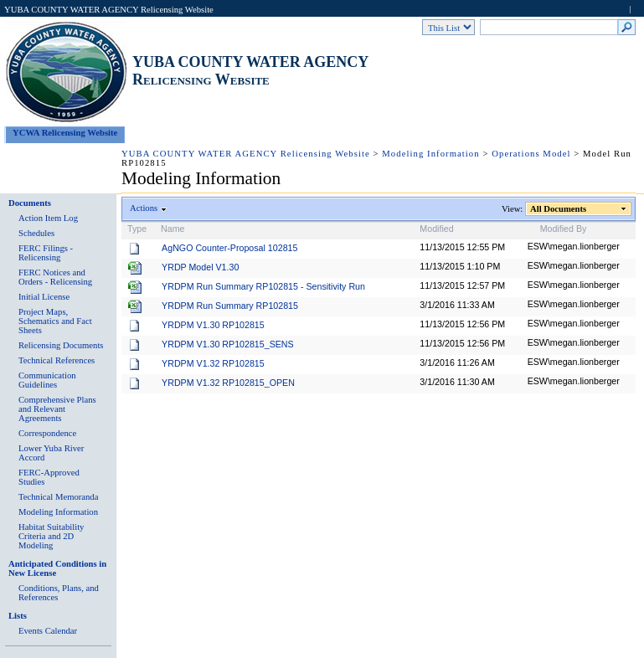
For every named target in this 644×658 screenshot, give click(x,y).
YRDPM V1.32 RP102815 (213, 363)
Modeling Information (430, 154)
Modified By (564, 229)
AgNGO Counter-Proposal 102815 (229, 248)
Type (137, 229)
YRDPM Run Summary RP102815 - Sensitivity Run (263, 286)
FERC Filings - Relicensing (46, 253)
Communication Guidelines (47, 380)
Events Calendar (48, 631)
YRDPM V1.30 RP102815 (213, 325)
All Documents (559, 209)
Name (173, 229)
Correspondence (47, 433)
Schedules (36, 233)
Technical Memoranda (58, 497)
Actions (144, 208)
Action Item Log (48, 218)
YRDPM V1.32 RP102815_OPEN (228, 383)
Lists (18, 616)
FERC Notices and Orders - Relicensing (55, 277)
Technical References (57, 360)
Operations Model (531, 154)
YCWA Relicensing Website (65, 133)
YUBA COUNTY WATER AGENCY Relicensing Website (109, 10)
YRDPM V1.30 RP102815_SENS (228, 344)
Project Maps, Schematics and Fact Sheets (55, 321)
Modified (436, 229)
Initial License (44, 297)
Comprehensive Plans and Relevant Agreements (57, 409)
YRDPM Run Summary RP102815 (230, 306)
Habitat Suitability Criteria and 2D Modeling (51, 536)
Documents (30, 203)
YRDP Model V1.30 (200, 267)
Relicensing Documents (61, 345)
